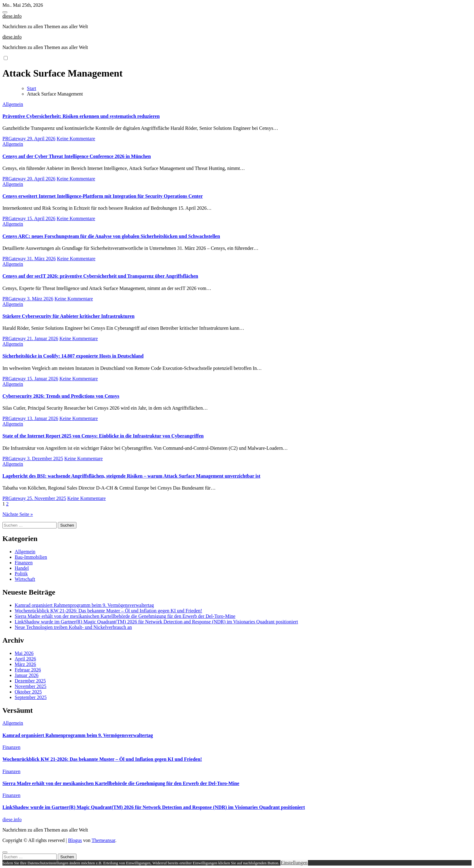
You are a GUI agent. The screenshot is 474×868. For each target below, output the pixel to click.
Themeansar (104, 840)
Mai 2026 (24, 653)
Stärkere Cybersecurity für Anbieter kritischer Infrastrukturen (69, 316)
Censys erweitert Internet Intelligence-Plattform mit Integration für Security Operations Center (103, 196)
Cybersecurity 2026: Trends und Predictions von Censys (61, 396)
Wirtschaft (25, 579)
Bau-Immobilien (31, 557)
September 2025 (31, 697)
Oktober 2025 (28, 692)
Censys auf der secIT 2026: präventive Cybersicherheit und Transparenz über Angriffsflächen (100, 276)
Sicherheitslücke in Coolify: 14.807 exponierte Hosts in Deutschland (73, 356)
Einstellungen (294, 863)
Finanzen (24, 563)
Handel (22, 568)
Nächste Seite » (18, 514)
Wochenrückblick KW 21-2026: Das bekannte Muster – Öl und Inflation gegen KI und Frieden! (108, 611)
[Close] (5, 852)
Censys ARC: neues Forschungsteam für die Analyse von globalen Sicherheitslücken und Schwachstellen (111, 236)
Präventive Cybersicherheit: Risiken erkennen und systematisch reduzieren (81, 116)
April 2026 (25, 659)
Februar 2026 (28, 670)
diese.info (12, 16)
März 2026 (25, 664)
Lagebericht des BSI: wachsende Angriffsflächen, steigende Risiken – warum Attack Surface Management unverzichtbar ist (131, 476)
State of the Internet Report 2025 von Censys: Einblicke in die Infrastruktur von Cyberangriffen (103, 436)
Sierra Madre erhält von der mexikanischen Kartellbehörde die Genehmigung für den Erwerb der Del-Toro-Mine (125, 616)
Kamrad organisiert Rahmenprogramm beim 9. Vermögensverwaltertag (84, 605)
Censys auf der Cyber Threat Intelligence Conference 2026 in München (77, 156)
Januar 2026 (27, 675)
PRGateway (15, 139)
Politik (21, 574)
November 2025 (31, 686)
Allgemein (13, 104)
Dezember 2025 (30, 681)
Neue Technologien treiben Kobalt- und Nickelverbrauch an (73, 627)
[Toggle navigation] (5, 12)
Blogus (75, 840)
